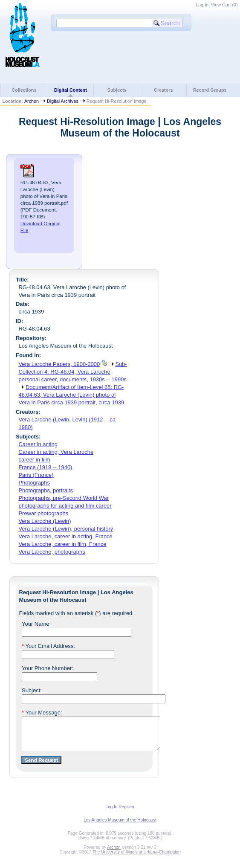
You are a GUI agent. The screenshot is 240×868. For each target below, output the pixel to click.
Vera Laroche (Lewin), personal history (66, 529)
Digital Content (71, 90)
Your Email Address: (48, 646)
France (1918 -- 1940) (45, 467)
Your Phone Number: (48, 668)
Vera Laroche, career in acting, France (65, 536)
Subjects (117, 90)
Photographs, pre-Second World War (64, 498)
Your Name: (36, 624)
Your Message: (42, 713)
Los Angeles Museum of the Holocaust (120, 826)
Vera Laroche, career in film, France (62, 544)
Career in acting (38, 444)
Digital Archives (63, 101)
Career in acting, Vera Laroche (56, 452)
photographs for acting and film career (65, 506)
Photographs (34, 483)
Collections (24, 90)
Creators (163, 90)
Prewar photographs (43, 513)
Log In (202, 5)
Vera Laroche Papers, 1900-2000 (59, 364)
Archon (32, 101)
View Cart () (224, 5)
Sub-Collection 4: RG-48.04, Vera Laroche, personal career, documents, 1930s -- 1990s (72, 372)
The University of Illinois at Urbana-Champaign (137, 858)
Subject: (32, 690)
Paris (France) (36, 475)
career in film (34, 460)
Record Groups (210, 90)
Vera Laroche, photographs (52, 552)
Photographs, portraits (45, 490)
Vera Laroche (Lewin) (45, 521)
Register (126, 813)
